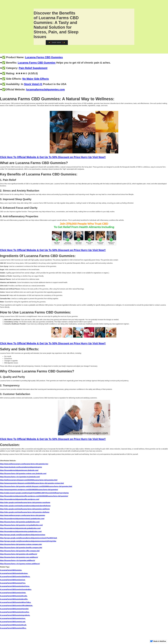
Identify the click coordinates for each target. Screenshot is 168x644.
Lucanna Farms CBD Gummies (44, 57)
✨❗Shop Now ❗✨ (57, 43)
